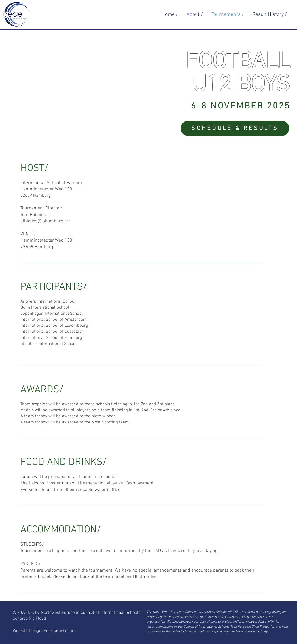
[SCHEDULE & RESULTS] (235, 128)
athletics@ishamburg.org (46, 221)
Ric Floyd (37, 618)
